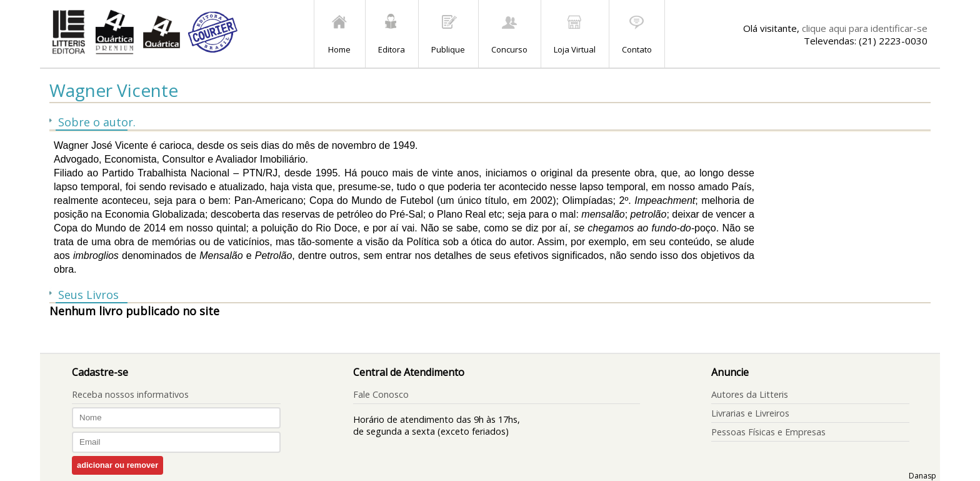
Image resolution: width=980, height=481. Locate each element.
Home (339, 49)
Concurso (509, 49)
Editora (392, 49)
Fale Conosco (381, 394)
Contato (637, 49)
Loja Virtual (575, 49)
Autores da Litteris (750, 394)
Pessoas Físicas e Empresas (768, 432)
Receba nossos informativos (130, 394)
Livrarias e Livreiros (750, 413)
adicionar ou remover (117, 465)
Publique (448, 49)
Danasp (922, 476)
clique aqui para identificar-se (865, 28)
